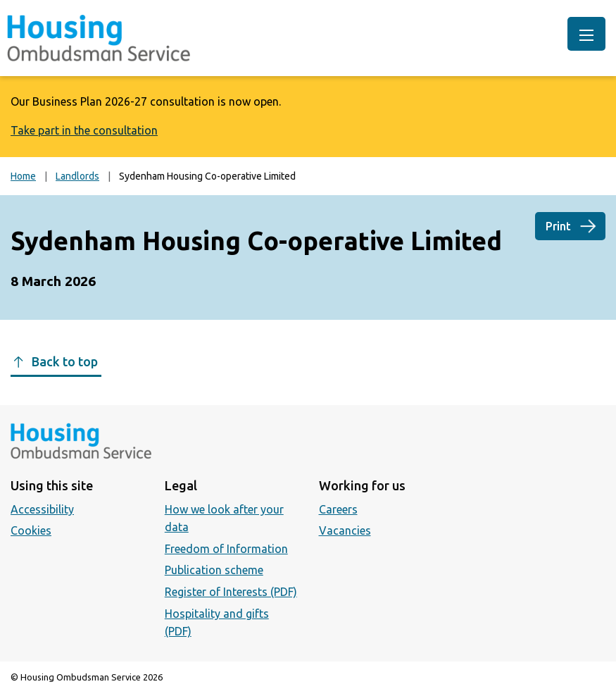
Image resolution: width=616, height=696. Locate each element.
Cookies (31, 530)
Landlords (77, 176)
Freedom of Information (226, 549)
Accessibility (42, 509)
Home (23, 176)
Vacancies (345, 530)
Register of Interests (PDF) (231, 592)
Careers (338, 509)
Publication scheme (214, 570)
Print (558, 226)
